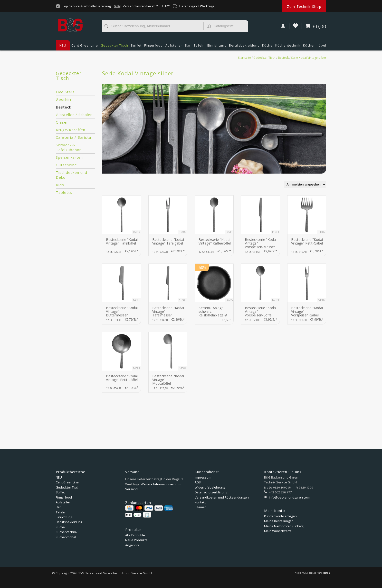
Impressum (203, 477)
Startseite (244, 58)
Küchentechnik (288, 47)
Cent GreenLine (85, 45)
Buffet (136, 47)
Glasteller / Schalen (74, 115)
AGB (198, 482)
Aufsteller (174, 47)
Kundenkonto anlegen (280, 516)
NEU (63, 45)
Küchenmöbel (315, 47)
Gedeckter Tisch (114, 47)
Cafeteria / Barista (73, 137)
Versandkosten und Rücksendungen (222, 497)
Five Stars (65, 92)
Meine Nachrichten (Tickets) (284, 526)
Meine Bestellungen (279, 521)
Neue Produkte (136, 540)
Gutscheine (66, 165)
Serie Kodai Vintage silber (309, 58)
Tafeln (199, 47)
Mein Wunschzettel (278, 531)
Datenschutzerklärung (211, 492)
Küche (267, 47)
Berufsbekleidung (244, 47)
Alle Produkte (135, 535)
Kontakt (200, 502)
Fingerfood (153, 47)
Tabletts (64, 192)
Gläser (62, 122)
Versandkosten (322, 573)
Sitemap (201, 507)
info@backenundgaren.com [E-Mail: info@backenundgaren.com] (289, 497)
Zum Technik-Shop (304, 6)
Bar (188, 47)
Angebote (132, 545)
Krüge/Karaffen (71, 130)
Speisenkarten (69, 157)
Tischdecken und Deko (72, 175)
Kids (60, 185)
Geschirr (64, 99)
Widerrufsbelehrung (210, 487)
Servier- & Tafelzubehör (68, 147)
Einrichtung (217, 47)
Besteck (283, 58)
